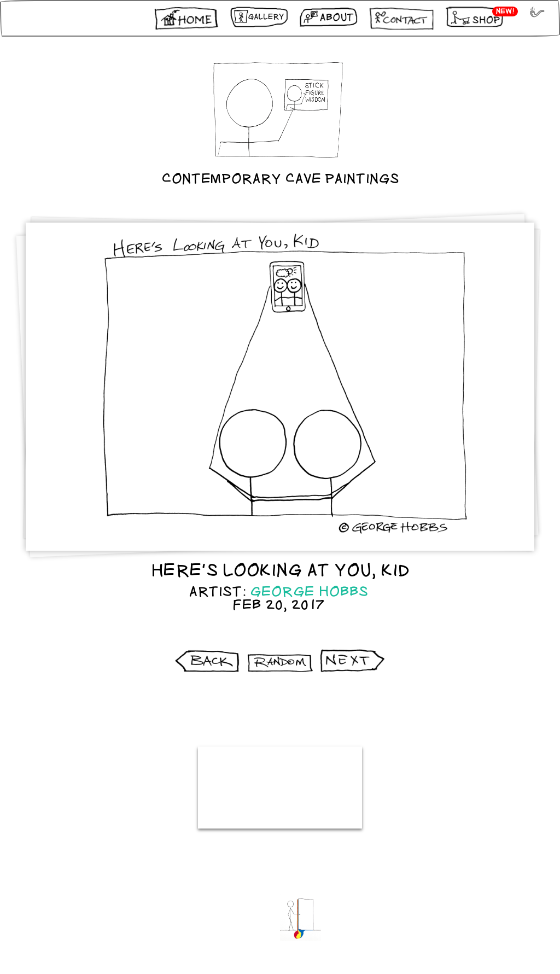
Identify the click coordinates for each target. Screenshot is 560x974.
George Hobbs (309, 592)
